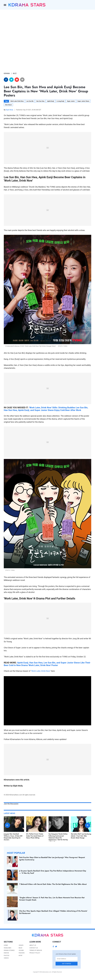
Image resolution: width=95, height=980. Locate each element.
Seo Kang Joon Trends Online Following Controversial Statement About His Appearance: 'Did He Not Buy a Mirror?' (58, 838)
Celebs (21, 950)
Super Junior (71, 101)
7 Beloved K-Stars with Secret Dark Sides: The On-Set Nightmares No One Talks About (53, 884)
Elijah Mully (10, 110)
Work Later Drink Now (17, 101)
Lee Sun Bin (30, 101)
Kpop (21, 955)
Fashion (22, 953)
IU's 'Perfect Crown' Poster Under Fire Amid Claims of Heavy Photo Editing (35, 836)
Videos (6, 958)
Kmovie (6, 953)
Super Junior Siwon (83, 101)
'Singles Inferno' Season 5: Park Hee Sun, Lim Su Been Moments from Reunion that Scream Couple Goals (52, 899)
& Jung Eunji (60, 101)
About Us (33, 945)
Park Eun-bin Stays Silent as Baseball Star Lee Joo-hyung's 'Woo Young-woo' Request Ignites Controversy (52, 859)
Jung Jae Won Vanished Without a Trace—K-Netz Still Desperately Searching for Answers (13, 837)
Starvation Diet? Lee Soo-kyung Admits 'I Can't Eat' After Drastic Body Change (81, 836)
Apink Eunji (51, 101)
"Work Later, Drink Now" (41, 671)
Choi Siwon (8, 105)
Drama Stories (9, 950)
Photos (6, 955)
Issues (21, 945)
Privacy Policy (35, 953)
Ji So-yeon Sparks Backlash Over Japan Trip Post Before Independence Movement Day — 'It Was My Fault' (53, 872)
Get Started (67, 964)
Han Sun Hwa (40, 101)
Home (6, 945)
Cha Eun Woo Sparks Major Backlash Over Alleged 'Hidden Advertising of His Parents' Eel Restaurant (53, 912)
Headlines (7, 948)
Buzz (20, 948)
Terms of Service (36, 950)
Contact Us (34, 948)
